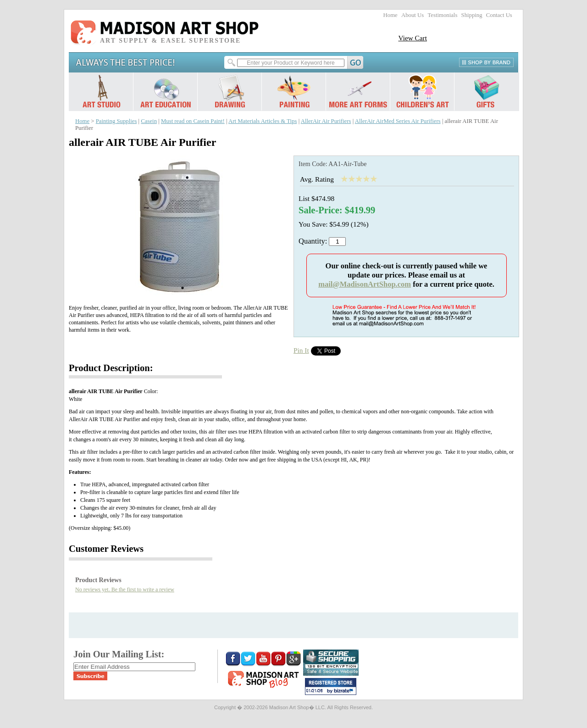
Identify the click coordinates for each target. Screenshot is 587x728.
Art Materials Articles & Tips (263, 121)
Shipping (472, 15)
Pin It (301, 350)
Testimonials (442, 15)
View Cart (413, 38)
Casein (149, 121)
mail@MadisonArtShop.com (365, 284)
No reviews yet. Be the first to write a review (125, 589)
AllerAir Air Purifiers (326, 121)
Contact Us (499, 15)
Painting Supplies (116, 121)
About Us (413, 15)
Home (390, 15)
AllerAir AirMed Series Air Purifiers (398, 121)
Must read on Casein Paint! (193, 121)
